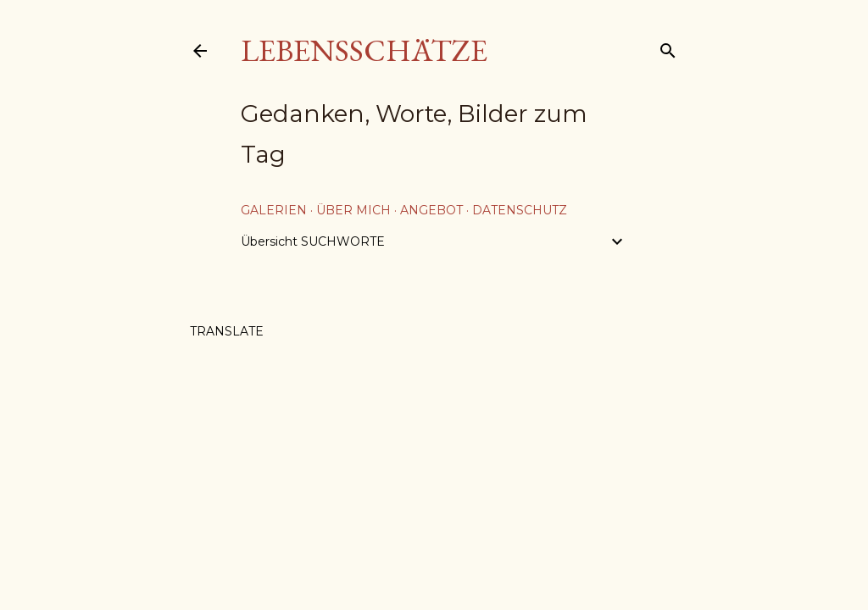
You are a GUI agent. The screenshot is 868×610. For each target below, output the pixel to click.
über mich (353, 210)
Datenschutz (520, 210)
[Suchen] (668, 47)
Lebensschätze (364, 50)
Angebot (431, 210)
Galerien (274, 210)
